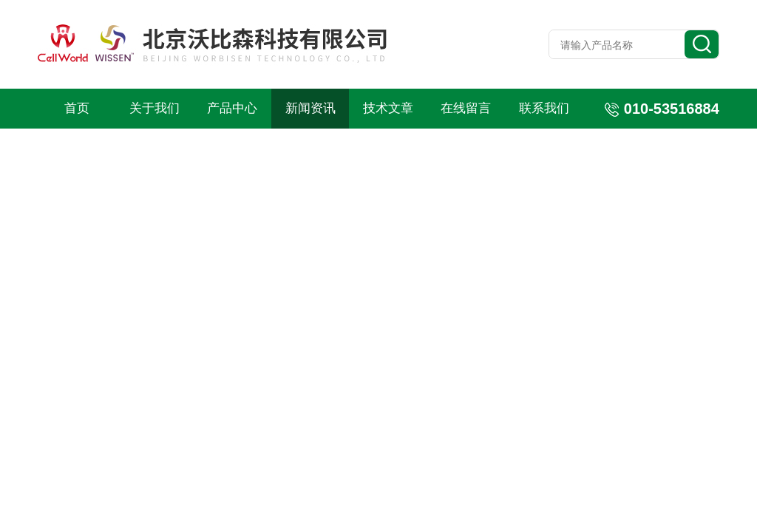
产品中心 (232, 108)
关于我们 (155, 108)
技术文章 (388, 108)
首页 (77, 108)
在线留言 (466, 108)
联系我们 (544, 108)
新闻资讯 (310, 108)
